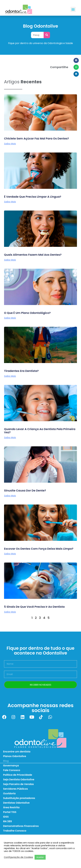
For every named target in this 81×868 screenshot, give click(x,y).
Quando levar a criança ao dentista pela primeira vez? (40, 431)
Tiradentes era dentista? (21, 371)
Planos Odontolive (15, 756)
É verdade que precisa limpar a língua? (33, 197)
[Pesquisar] (47, 35)
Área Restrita (11, 807)
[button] (73, 9)
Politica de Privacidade (18, 775)
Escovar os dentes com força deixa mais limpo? (39, 549)
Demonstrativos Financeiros (21, 826)
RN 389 (7, 821)
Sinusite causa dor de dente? (25, 490)
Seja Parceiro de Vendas (18, 784)
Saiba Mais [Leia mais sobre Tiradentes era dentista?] (10, 376)
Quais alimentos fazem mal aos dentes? (33, 255)
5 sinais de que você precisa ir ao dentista (34, 607)
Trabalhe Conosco (15, 831)
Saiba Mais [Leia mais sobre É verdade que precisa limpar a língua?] (10, 202)
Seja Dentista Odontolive (19, 779)
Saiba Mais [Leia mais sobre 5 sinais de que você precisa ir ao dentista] (10, 612)
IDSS (6, 817)
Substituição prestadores (19, 798)
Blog (6, 761)
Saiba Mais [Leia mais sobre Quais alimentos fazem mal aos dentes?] (10, 260)
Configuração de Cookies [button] (18, 857)
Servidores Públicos (15, 789)
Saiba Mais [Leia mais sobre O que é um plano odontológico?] (10, 318)
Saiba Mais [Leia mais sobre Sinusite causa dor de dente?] (10, 496)
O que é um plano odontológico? (27, 313)
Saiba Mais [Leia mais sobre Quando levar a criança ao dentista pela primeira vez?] (10, 437)
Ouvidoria (9, 793)
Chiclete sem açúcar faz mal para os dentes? (37, 138)
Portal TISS (10, 812)
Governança (11, 766)
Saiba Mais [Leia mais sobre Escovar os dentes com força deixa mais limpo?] (10, 554)
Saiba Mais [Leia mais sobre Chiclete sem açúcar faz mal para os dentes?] (10, 144)
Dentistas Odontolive (16, 803)
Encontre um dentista (17, 752)
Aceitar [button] (40, 857)
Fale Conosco (12, 770)
